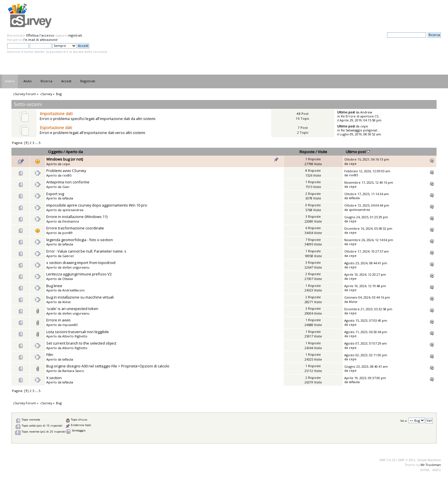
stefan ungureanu (76, 267)
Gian (66, 187)
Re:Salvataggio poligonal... (360, 130)
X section (54, 378)
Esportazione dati (56, 128)
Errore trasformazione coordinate (75, 228)
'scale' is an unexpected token (72, 309)
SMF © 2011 (407, 460)
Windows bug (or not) (65, 159)
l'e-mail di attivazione (40, 40)
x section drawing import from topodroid (81, 263)
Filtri (50, 355)
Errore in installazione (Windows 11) (77, 217)
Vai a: (404, 421)
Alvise (67, 302)
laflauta (68, 198)
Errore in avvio (58, 320)
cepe (364, 126)
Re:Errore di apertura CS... (361, 116)
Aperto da (74, 152)
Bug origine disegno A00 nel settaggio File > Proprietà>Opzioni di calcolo (108, 366)
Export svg (55, 194)
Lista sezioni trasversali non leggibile (78, 332)
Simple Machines (429, 460)
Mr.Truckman (431, 465)
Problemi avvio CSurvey (66, 171)
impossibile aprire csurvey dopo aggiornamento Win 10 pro (97, 205)
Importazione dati (56, 114)
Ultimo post (358, 152)
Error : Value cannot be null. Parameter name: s (86, 251)
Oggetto (55, 152)
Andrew (366, 112)
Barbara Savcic (73, 371)
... (37, 143)
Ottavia (68, 279)
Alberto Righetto (75, 336)
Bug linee (54, 286)
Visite (322, 152)
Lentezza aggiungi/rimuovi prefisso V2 (79, 274)
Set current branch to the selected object (81, 343)
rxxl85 (67, 175)
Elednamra (71, 221)
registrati (75, 35)
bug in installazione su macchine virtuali (80, 297)
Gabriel (68, 256)
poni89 (67, 233)
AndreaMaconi (73, 290)
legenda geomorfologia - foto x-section (80, 240)
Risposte (307, 152)
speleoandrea (73, 210)
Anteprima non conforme (68, 182)
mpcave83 (70, 325)
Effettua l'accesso (40, 35)
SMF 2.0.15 (387, 460)
